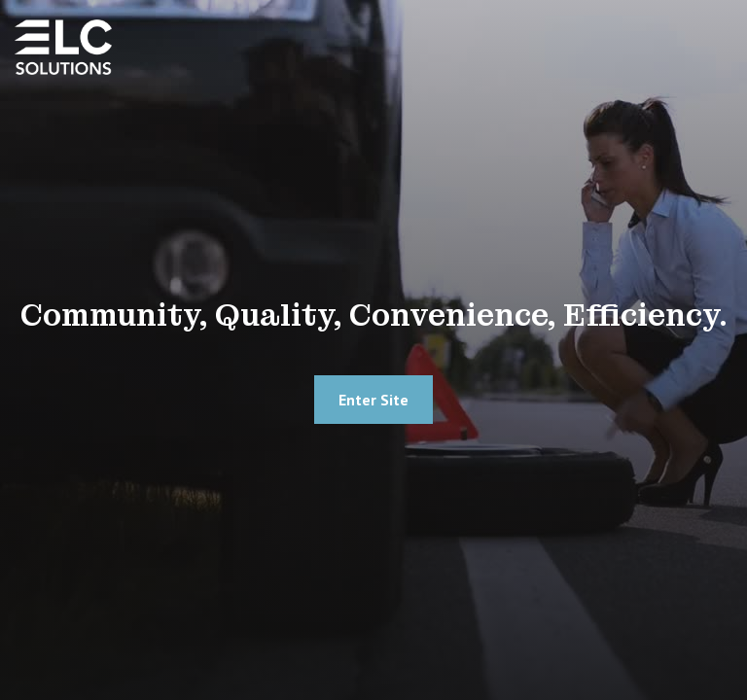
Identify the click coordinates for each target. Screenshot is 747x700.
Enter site (373, 400)
